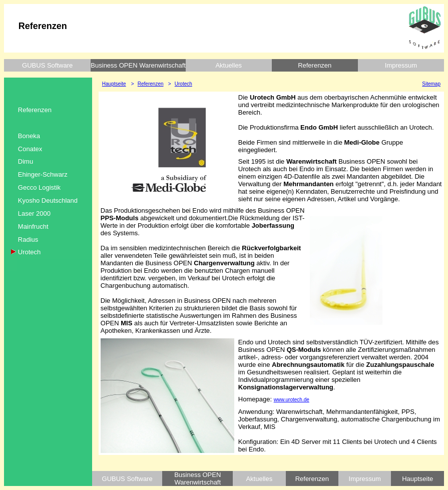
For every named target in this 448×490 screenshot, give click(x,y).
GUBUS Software (47, 65)
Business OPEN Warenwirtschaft (138, 65)
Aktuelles (229, 65)
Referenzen (315, 65)
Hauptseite (417, 479)
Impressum (401, 65)
